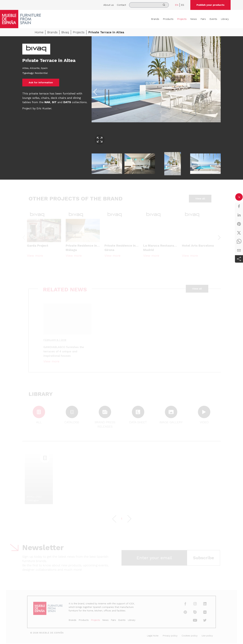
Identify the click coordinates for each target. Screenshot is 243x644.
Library (225, 19)
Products (168, 19)
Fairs (203, 19)
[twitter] (239, 233)
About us (109, 5)
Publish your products (210, 5)
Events (213, 19)
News (194, 19)
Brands (155, 19)
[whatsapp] (239, 242)
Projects (182, 19)
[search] (149, 5)
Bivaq (65, 32)
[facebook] (239, 206)
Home (39, 32)
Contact (121, 5)
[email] (239, 250)
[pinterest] (239, 224)
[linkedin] (239, 215)
